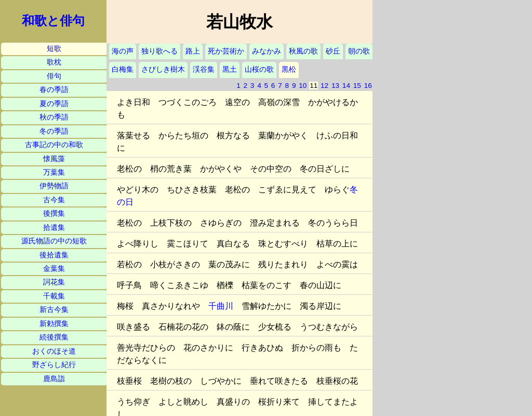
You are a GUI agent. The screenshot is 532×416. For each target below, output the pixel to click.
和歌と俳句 (53, 21)
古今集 (54, 200)
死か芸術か (226, 51)
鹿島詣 (54, 379)
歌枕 (54, 62)
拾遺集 (54, 227)
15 (357, 86)
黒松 (289, 69)
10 (303, 86)
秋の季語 (54, 117)
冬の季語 (54, 131)
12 (324, 86)
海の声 (123, 51)
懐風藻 (54, 159)
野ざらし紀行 (54, 365)
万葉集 (54, 172)
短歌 (54, 49)
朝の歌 (359, 51)
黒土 (230, 69)
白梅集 (123, 69)
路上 (193, 51)
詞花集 (54, 282)
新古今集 (54, 310)
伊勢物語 (54, 186)
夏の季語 (54, 104)
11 (314, 86)
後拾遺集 (54, 255)
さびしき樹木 (163, 69)
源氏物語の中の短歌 (54, 241)
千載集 (54, 296)
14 (346, 86)
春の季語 (54, 90)
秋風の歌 (303, 51)
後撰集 (54, 213)
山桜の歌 (259, 69)
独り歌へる (159, 51)
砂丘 (333, 51)
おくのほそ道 (54, 351)
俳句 (54, 76)
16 (368, 86)
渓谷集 (204, 69)
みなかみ (267, 51)
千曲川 (221, 306)
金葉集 (54, 269)
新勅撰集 (54, 324)
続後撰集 (54, 337)
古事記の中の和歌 (54, 145)
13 (335, 86)
